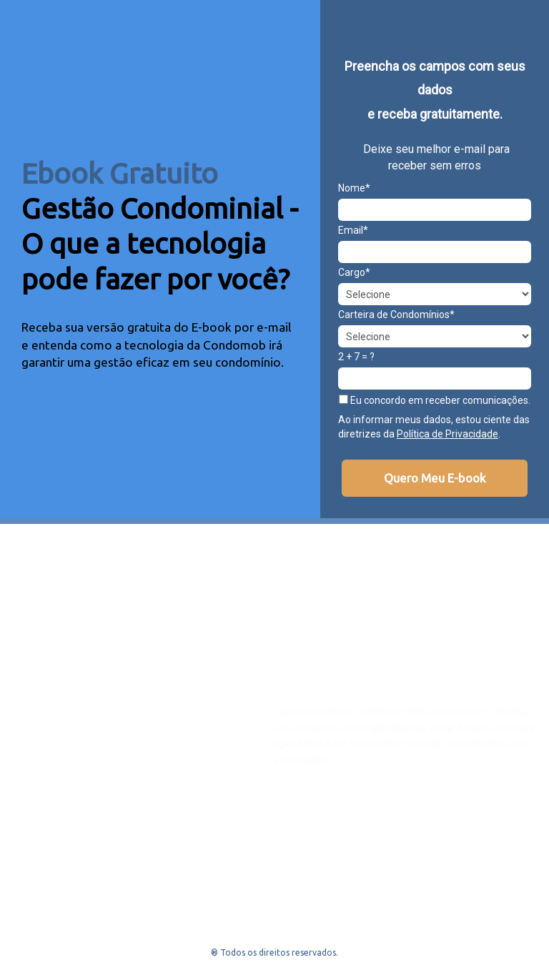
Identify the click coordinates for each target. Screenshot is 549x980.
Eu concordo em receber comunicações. (435, 400)
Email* (353, 230)
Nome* (354, 188)
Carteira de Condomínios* (396, 315)
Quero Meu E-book (435, 478)
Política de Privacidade (447, 434)
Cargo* (354, 272)
